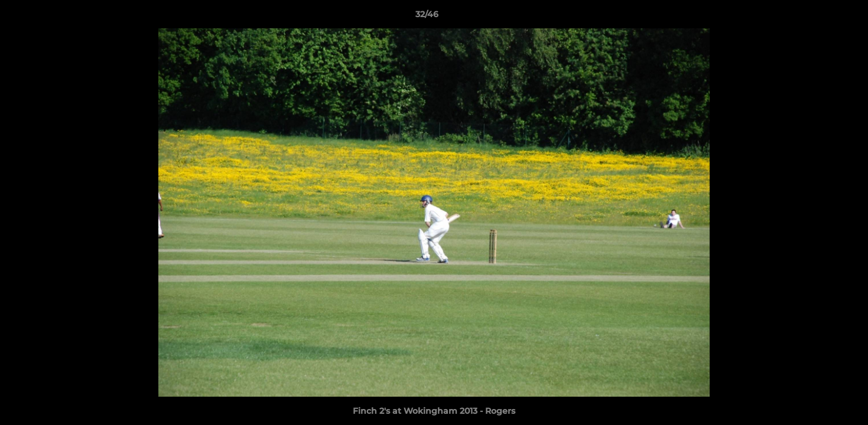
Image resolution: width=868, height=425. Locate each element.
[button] (818, 17)
